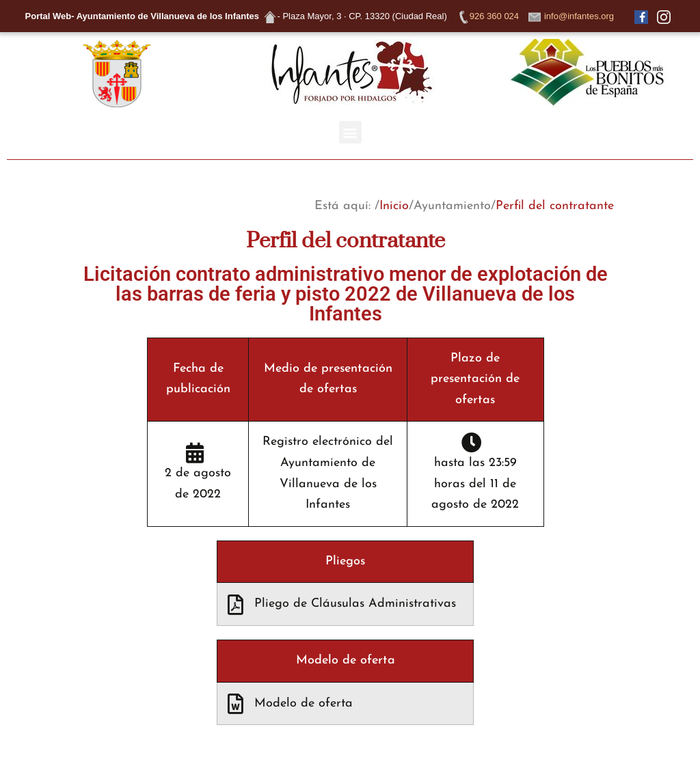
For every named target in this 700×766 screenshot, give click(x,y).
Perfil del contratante (555, 206)
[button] (350, 132)
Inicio (394, 206)
